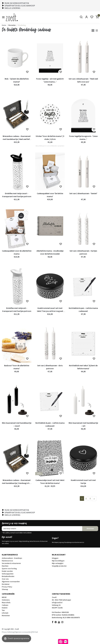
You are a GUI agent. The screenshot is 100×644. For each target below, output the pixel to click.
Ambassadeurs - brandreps (12, 558)
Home (4, 25)
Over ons (5, 579)
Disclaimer (6, 584)
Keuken (5, 608)
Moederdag (22, 25)
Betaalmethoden (8, 576)
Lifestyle (5, 613)
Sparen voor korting (9, 569)
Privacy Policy (7, 587)
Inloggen (55, 558)
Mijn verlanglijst (58, 563)
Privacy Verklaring (8, 632)
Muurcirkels (6, 602)
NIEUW (4, 597)
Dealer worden (7, 571)
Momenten (12, 25)
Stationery (6, 600)
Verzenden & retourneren (11, 563)
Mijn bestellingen (58, 561)
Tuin (3, 610)
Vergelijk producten (59, 566)
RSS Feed (35, 632)
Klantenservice (7, 561)
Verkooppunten (8, 574)
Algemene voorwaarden (11, 582)
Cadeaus (5, 605)
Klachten (5, 566)
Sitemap (5, 589)
